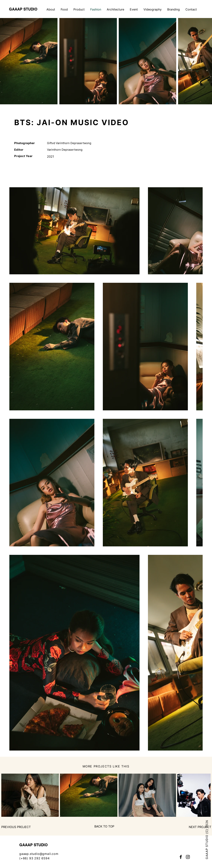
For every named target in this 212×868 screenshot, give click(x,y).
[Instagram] (188, 857)
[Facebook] (181, 857)
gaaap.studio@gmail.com (39, 854)
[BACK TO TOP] (104, 826)
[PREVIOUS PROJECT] (16, 827)
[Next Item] (204, 795)
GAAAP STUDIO (23, 9)
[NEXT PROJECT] (200, 827)
